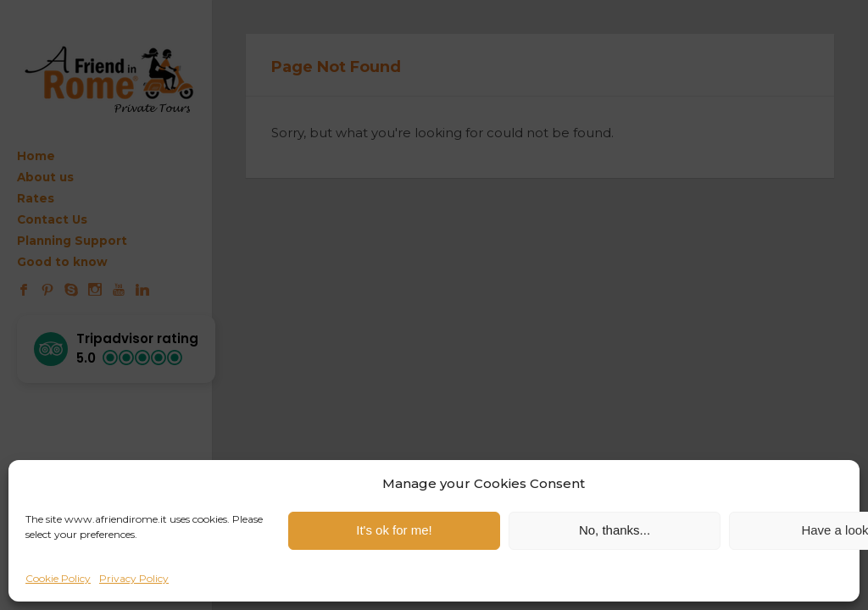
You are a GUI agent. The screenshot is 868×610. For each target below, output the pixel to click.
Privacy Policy (134, 578)
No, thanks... (615, 530)
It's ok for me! (394, 530)
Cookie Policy (58, 578)
